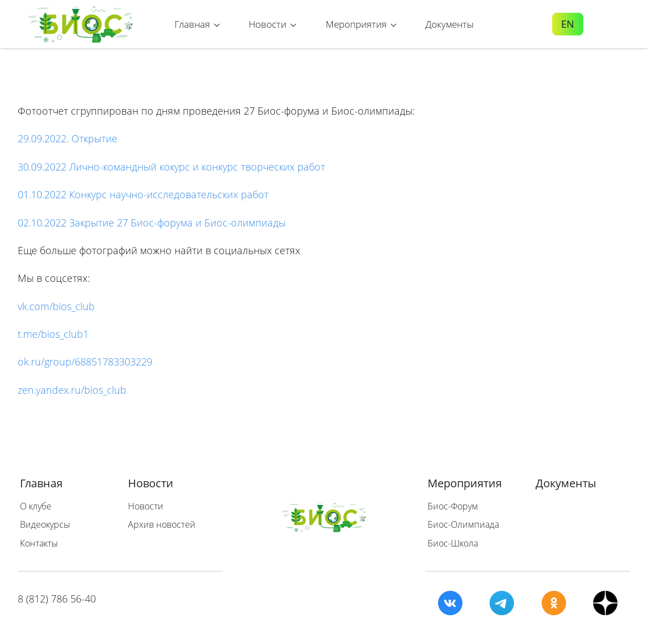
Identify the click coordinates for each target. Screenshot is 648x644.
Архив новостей (162, 524)
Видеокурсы (45, 524)
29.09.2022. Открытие (68, 138)
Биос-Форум (453, 506)
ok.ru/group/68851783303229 (85, 362)
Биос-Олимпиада (463, 524)
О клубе (36, 506)
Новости (151, 483)
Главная (41, 483)
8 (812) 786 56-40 (57, 599)
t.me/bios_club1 (53, 334)
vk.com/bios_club (56, 306)
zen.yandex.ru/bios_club (73, 390)
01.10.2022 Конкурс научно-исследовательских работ (143, 194)
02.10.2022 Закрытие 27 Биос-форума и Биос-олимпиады (152, 223)
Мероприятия (465, 483)
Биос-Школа (453, 543)
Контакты (39, 543)
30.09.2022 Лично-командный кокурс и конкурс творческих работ (171, 167)
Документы (566, 483)
